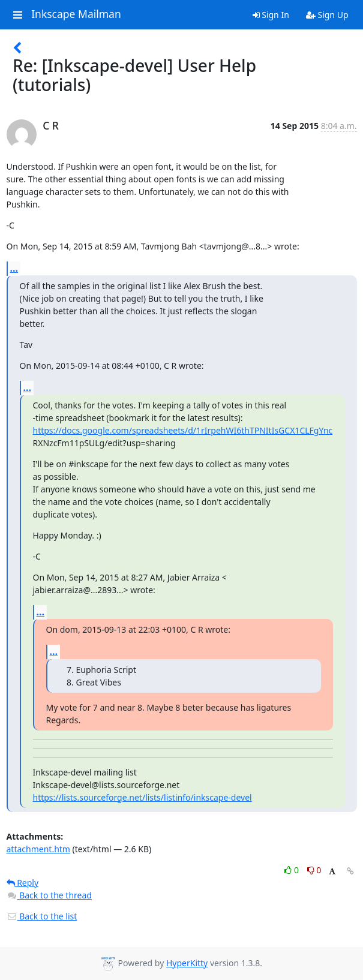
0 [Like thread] (292, 870)
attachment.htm (38, 849)
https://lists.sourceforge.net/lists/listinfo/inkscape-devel (142, 797)
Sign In (271, 15)
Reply (23, 883)
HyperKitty (187, 963)
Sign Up (327, 15)
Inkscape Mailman (76, 14)
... (14, 268)
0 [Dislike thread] (314, 870)
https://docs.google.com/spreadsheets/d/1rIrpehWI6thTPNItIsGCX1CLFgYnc (183, 430)
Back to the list (42, 916)
